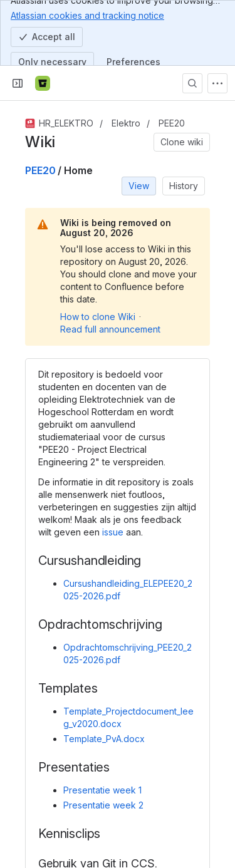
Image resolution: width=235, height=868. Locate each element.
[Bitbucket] (43, 83)
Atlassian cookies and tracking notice (87, 15)
